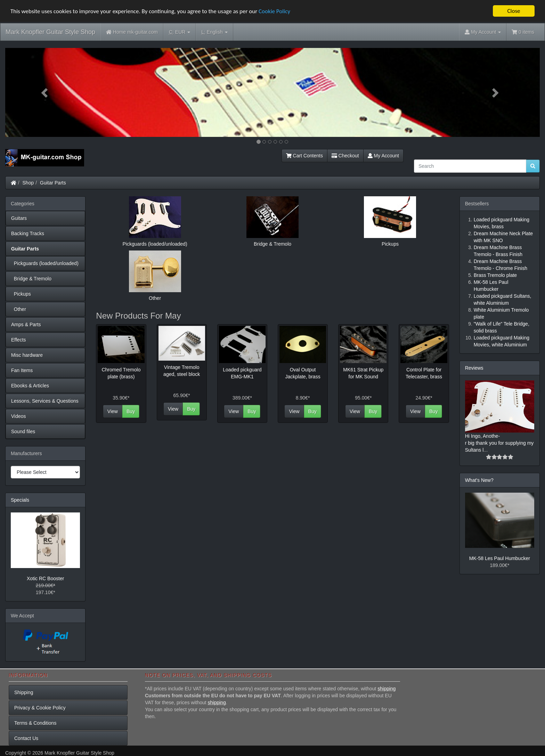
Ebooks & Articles (30, 386)
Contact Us (26, 738)
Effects (19, 340)
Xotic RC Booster (45, 578)
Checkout (345, 156)
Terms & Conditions (35, 723)
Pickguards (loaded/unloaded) (45, 263)
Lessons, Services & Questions (45, 401)
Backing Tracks (28, 233)
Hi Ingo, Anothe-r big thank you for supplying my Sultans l (499, 443)
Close (514, 11)
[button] (45, 92)
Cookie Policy (274, 11)
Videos (19, 416)
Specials (20, 500)
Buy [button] (131, 411)
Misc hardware (27, 355)
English (214, 32)
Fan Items (22, 370)
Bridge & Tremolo (31, 279)
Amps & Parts (26, 324)
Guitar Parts (53, 183)
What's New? (479, 480)
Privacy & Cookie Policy (40, 708)
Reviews (474, 368)
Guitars (19, 218)
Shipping (24, 692)
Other (19, 309)
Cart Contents (304, 156)
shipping (387, 689)
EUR (180, 32)
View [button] (113, 411)
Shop (28, 183)
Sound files (23, 432)
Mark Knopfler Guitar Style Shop (50, 32)
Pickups (21, 294)
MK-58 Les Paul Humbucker (500, 558)
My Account (383, 156)
